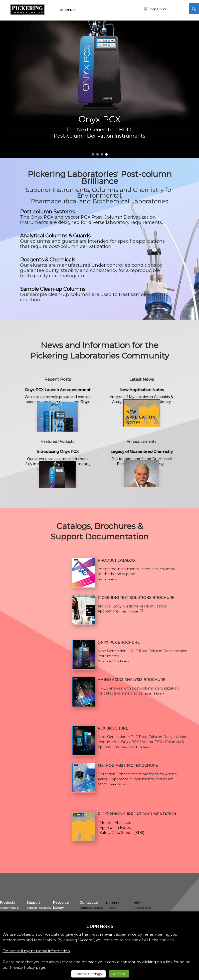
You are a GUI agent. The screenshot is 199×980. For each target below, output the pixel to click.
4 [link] (106, 154)
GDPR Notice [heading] (100, 927)
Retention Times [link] (114, 905)
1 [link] (93, 154)
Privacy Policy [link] (142, 908)
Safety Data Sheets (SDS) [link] (122, 833)
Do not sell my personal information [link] (36, 951)
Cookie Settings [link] (88, 974)
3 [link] (102, 154)
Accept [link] (119, 974)
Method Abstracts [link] (115, 823)
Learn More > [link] (155, 693)
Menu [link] (67, 10)
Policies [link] (139, 903)
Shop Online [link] (157, 9)
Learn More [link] (132, 611)
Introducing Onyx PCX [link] (58, 451)
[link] (27, 9)
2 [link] (97, 154)
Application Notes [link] (115, 828)
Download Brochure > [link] (114, 661)
